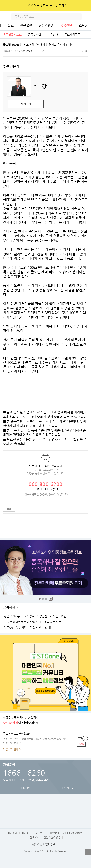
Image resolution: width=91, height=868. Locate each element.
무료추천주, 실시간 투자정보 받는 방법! (28, 628)
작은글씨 (82, 51)
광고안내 (40, 833)
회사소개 (12, 833)
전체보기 (87, 35)
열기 (88, 852)
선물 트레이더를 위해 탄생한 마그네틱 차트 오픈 (33, 622)
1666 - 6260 (24, 773)
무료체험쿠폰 (72, 35)
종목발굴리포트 (12, 35)
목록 (9, 509)
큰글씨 (86, 51)
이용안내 (53, 35)
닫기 (85, 5)
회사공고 (26, 833)
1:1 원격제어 (67, 788)
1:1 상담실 (24, 788)
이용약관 (54, 833)
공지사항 (9, 607)
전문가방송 (46, 26)
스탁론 (83, 26)
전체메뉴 (87, 17)
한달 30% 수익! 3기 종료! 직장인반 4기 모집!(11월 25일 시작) (38, 616)
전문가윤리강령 (52, 837)
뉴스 (11, 26)
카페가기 (26, 104)
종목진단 (66, 26)
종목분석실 (35, 35)
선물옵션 (26, 26)
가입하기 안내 (11, 749)
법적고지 (34, 837)
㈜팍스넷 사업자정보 (44, 844)
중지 (51, 599)
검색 (78, 17)
